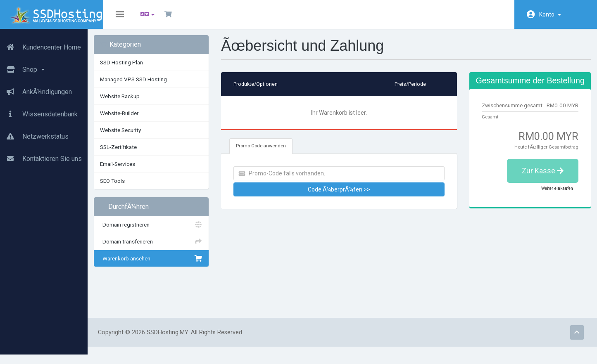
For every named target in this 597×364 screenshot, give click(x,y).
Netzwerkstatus (34, 133)
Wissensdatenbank (39, 111)
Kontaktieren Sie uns (41, 156)
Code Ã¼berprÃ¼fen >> (347, 196)
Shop (22, 66)
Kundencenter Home (40, 44)
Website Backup (142, 102)
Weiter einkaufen (551, 212)
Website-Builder (141, 119)
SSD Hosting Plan (143, 69)
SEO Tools (134, 187)
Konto (550, 14)
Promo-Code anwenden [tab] (276, 152)
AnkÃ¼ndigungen (36, 89)
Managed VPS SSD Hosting (155, 85)
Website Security (142, 136)
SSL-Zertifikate (140, 153)
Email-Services (139, 170)
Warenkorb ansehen (170, 265)
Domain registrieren (170, 231)
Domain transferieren (170, 248)
